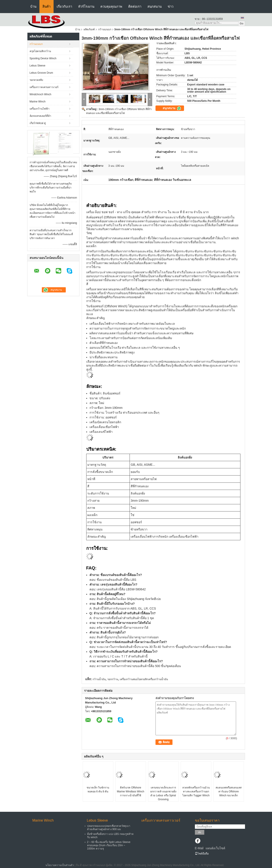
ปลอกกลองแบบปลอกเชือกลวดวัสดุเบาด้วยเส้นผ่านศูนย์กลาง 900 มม (109, 828)
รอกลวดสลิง (36, 80)
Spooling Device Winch (43, 58)
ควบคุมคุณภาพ (111, 6)
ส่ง (200, 832)
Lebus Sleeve (38, 66)
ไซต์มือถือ (202, 854)
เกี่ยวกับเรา (64, 6)
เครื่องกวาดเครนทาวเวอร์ (44, 87)
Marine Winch (38, 102)
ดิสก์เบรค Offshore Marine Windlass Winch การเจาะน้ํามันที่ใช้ (131, 792)
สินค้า (46, 6)
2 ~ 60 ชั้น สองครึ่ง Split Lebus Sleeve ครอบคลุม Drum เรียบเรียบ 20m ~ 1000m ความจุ (109, 845)
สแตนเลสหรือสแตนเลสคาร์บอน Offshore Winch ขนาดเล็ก (229, 792)
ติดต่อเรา (135, 6)
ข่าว (171, 6)
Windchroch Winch (41, 94)
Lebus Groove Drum (41, 73)
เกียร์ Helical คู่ (38, 123)
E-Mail (199, 848)
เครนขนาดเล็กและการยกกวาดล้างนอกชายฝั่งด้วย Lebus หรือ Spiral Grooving (163, 793)
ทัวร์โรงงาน (86, 6)
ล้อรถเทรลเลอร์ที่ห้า (40, 116)
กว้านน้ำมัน (99, 679)
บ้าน (33, 6)
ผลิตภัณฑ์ (89, 29)
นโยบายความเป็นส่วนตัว (60, 865)
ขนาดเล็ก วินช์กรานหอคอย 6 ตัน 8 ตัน (98, 790)
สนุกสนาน (155, 6)
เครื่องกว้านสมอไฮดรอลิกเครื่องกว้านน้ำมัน (144, 679)
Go (242, 24)
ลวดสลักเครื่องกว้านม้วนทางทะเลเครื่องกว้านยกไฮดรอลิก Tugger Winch (196, 792)
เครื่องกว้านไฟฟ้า (40, 109)
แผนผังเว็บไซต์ (215, 848)
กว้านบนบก (105, 29)
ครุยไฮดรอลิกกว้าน (40, 51)
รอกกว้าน (113, 679)
